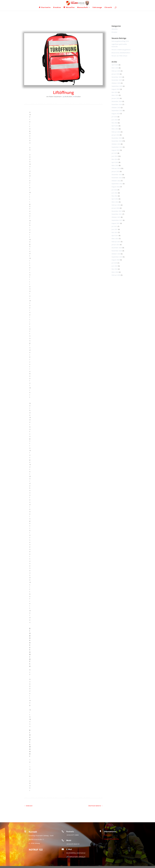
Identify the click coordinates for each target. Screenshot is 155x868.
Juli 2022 (114, 190)
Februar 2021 (116, 242)
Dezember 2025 (117, 77)
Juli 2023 (114, 153)
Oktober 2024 (116, 108)
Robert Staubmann (55, 97)
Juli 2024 (114, 117)
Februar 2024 (116, 132)
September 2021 (117, 220)
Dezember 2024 (117, 101)
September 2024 (117, 110)
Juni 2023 (115, 156)
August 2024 (116, 114)
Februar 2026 (116, 71)
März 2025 (115, 95)
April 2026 (115, 65)
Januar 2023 (116, 171)
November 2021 (117, 214)
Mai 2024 (115, 123)
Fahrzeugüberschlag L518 (120, 41)
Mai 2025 (115, 92)
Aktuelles (115, 29)
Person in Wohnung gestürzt (121, 50)
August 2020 (116, 260)
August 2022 (116, 187)
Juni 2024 (115, 120)
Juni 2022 (115, 193)
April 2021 (115, 235)
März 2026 (115, 68)
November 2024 (117, 104)
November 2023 (117, 141)
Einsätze (78, 97)
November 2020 (117, 251)
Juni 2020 (115, 266)
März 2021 (115, 239)
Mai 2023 (115, 159)
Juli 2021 (114, 226)
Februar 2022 (116, 205)
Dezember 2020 (117, 248)
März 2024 (115, 129)
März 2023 (115, 165)
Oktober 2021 (116, 217)
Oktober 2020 (116, 254)
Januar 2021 (116, 245)
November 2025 (117, 80)
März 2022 (115, 202)
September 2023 (117, 147)
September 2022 (117, 184)
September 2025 (117, 86)
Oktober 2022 (116, 181)
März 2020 (115, 272)
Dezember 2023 (117, 138)
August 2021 (116, 223)
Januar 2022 (116, 208)
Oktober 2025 (116, 83)
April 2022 (115, 199)
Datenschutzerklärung (111, 839)
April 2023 (115, 162)
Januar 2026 (116, 74)
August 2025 (116, 89)
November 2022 (117, 178)
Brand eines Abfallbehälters (121, 53)
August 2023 (116, 150)
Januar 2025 (116, 98)
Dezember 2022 (117, 175)
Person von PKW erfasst (119, 56)
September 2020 (117, 257)
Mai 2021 (115, 232)
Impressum (108, 835)
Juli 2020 (114, 263)
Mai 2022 (115, 196)
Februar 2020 (116, 275)
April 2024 (115, 126)
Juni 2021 (115, 229)
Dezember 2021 (117, 211)
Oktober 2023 (116, 144)
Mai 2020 (115, 269)
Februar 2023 (116, 168)
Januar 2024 (116, 135)
